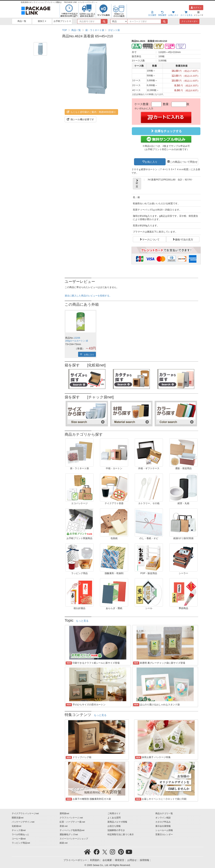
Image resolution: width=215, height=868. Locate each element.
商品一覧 (22, 21)
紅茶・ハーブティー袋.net (72, 822)
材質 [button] (137, 184)
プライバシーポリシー (75, 860)
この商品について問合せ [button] (184, 162)
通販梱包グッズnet (69, 835)
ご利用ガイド (114, 814)
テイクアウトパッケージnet (25, 814)
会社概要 (107, 860)
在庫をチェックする (166, 131)
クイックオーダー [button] (189, 21)
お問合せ (132, 860)
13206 (77, 338)
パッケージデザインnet (23, 822)
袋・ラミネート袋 (95, 30)
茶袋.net (64, 826)
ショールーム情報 (164, 830)
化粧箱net (17, 826)
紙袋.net (64, 843)
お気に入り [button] (151, 162)
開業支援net (18, 818)
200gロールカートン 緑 (77, 341)
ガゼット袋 (114, 30)
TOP (65, 30)
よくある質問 (114, 818)
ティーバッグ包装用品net (72, 830)
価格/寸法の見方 (184, 239)
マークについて (151, 239)
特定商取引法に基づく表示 (121, 835)
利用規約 (95, 860)
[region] (131, 30)
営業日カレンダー (164, 835)
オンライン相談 (163, 818)
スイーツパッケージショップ (74, 839)
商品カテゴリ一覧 (164, 814)
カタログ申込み (163, 822)
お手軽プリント (62, 21)
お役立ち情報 (114, 826)
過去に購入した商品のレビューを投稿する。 (88, 296)
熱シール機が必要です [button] (80, 119)
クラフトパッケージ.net (71, 818)
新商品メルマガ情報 (117, 822)
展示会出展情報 (163, 826)
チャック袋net (19, 830)
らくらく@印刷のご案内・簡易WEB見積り (91, 112)
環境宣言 (120, 860)
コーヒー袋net (19, 839)
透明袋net (64, 814)
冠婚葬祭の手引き (116, 830)
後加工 (42, 21)
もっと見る (82, 621)
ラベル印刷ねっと (20, 835)
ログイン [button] (196, 8)
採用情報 (144, 860)
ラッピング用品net (21, 843)
